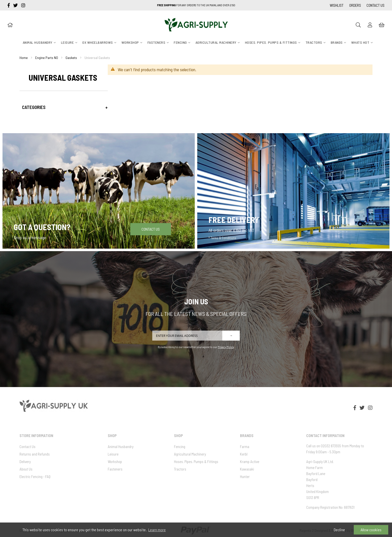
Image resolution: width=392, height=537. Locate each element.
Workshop (115, 462)
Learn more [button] (157, 530)
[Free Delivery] (293, 191)
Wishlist (337, 5)
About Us (26, 469)
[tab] (64, 107)
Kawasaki (247, 469)
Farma (245, 447)
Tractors (180, 469)
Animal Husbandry (121, 447)
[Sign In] (370, 25)
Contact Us (375, 5)
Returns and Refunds (35, 454)
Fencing (180, 447)
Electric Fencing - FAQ (35, 477)
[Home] (10, 25)
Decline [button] (339, 530)
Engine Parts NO (47, 58)
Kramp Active (250, 462)
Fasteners (115, 469)
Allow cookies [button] (371, 530)
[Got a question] (99, 191)
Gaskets (71, 58)
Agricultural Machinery (190, 454)
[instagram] (23, 5)
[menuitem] (38, 42)
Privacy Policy (226, 347)
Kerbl (244, 454)
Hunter (245, 477)
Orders (355, 5)
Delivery (25, 462)
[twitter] (16, 5)
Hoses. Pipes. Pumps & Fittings (196, 462)
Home (24, 58)
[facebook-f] (9, 5)
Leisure (113, 454)
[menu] (196, 42)
